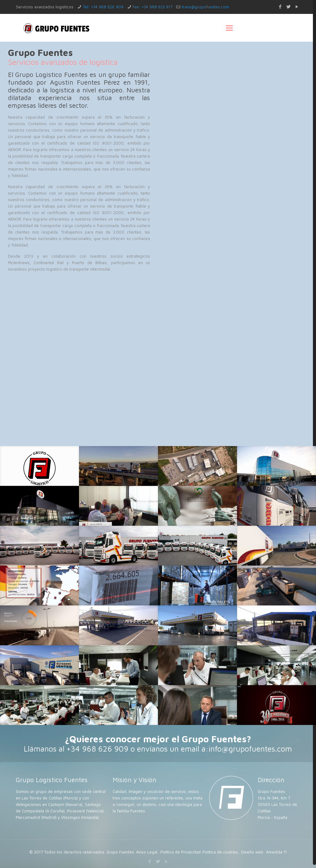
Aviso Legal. (147, 852)
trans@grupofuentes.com (205, 7)
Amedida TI (276, 852)
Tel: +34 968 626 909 (103, 7)
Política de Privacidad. (181, 852)
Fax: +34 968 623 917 (153, 7)
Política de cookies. (221, 852)
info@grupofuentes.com (250, 749)
